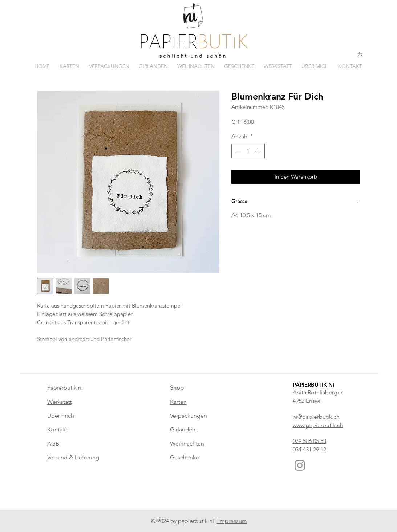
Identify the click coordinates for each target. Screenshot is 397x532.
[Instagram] (300, 465)
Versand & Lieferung (73, 457)
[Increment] (259, 151)
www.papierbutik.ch (318, 425)
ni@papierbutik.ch (316, 417)
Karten (178, 402)
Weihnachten (187, 444)
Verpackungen (189, 416)
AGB (53, 444)
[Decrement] (238, 151)
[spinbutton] (248, 151)
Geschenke (185, 457)
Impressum (232, 521)
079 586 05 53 (309, 441)
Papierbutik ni (65, 388)
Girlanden (183, 429)
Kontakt (57, 429)
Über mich (61, 416)
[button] (362, 54)
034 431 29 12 (309, 449)
